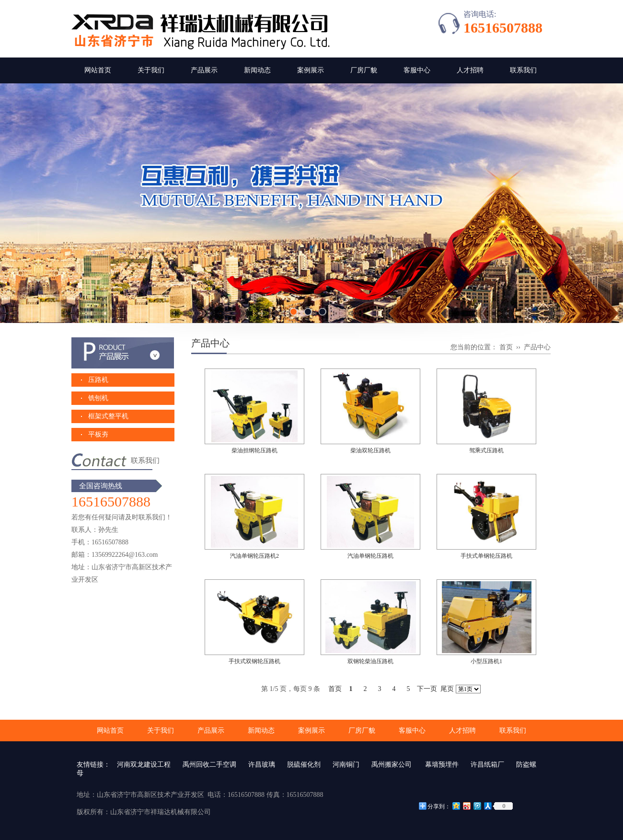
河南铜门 (346, 765)
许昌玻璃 (262, 765)
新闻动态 (257, 70)
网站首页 (98, 70)
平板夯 (98, 434)
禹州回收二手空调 (209, 765)
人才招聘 (470, 70)
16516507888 (503, 28)
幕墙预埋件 (441, 765)
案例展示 (311, 70)
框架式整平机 (108, 416)
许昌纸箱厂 (487, 765)
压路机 (98, 380)
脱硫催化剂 (304, 765)
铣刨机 (98, 398)
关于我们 (151, 70)
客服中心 (417, 70)
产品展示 (204, 70)
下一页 (427, 689)
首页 (506, 347)
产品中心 (537, 347)
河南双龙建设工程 (144, 765)
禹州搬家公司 (392, 765)
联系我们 (523, 70)
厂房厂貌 (364, 70)
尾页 (447, 689)
